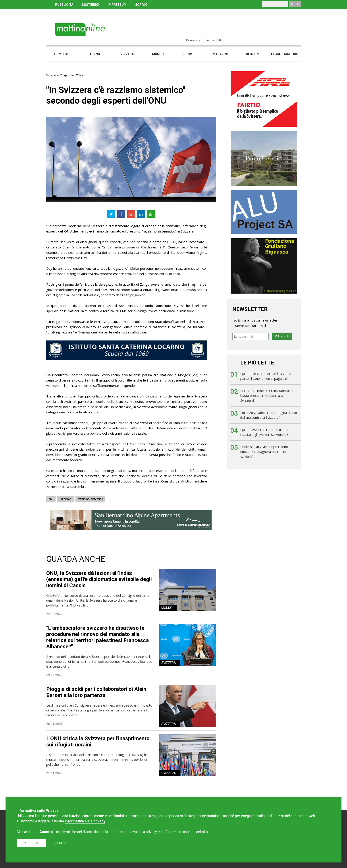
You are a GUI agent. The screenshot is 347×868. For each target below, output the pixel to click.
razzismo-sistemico (90, 499)
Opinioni (253, 54)
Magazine (221, 54)
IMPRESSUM (117, 5)
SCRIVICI (142, 5)
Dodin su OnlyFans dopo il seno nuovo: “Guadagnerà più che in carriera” (264, 451)
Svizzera (126, 54)
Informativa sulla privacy (85, 821)
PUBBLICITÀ (64, 5)
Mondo (158, 54)
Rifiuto (60, 843)
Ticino (95, 54)
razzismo (66, 499)
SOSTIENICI (91, 5)
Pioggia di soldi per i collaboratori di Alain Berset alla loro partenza (96, 692)
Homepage (63, 54)
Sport (189, 54)
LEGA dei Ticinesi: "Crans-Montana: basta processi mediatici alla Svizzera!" (267, 395)
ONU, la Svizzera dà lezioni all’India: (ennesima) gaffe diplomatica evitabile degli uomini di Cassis (99, 579)
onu (51, 499)
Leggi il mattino (285, 54)
